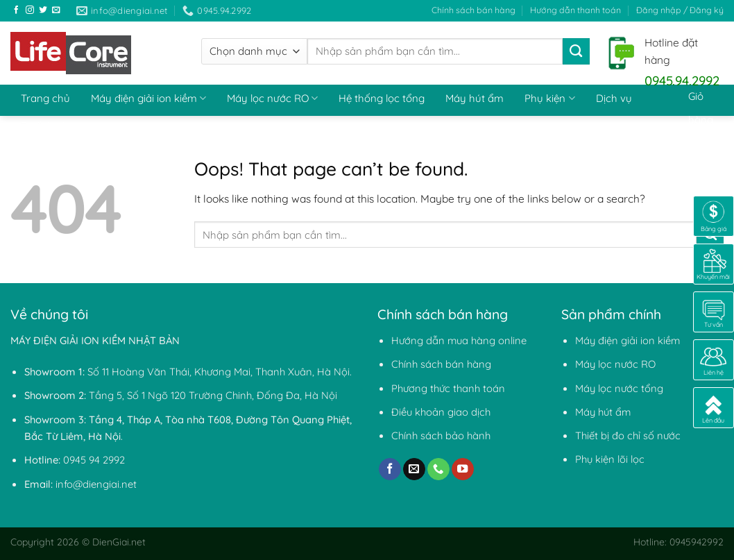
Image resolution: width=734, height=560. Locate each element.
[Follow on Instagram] (30, 10)
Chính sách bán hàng (473, 10)
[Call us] (438, 469)
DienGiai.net (119, 542)
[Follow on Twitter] (43, 10)
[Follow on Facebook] (17, 10)
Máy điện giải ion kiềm (148, 99)
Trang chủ (45, 98)
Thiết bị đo (46, 126)
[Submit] (576, 51)
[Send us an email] (56, 10)
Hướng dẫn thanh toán (575, 10)
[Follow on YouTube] (463, 469)
